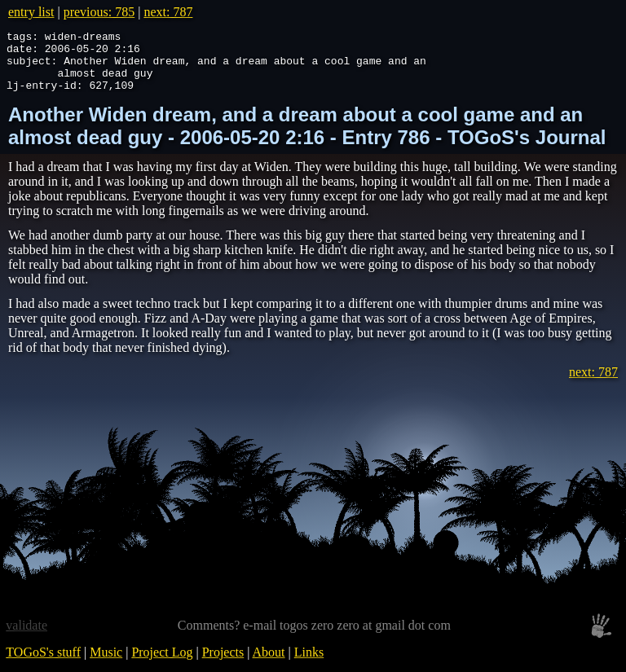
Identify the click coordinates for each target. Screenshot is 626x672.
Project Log (162, 664)
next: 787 (168, 12)
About (269, 664)
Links (309, 664)
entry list (31, 12)
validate (26, 637)
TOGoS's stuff (43, 664)
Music (106, 664)
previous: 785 (99, 12)
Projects (223, 664)
